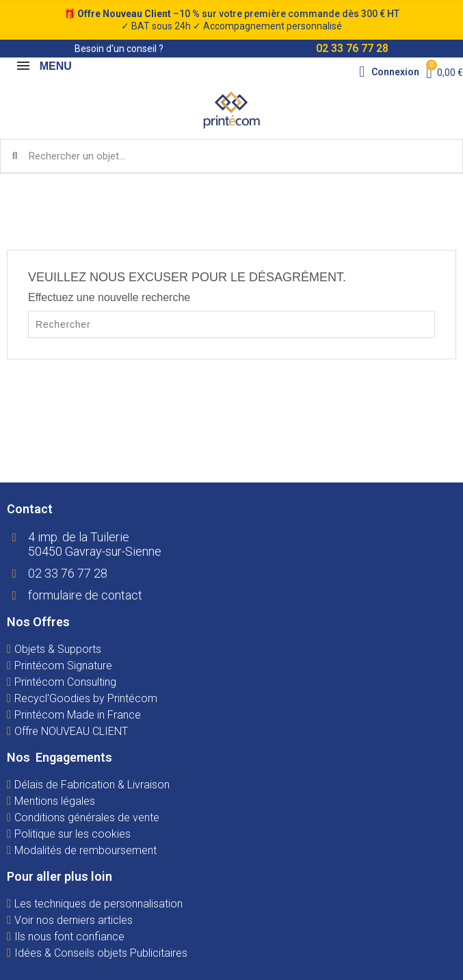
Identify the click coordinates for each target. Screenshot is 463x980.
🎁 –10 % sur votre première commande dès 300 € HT (231, 20)
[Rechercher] (231, 324)
